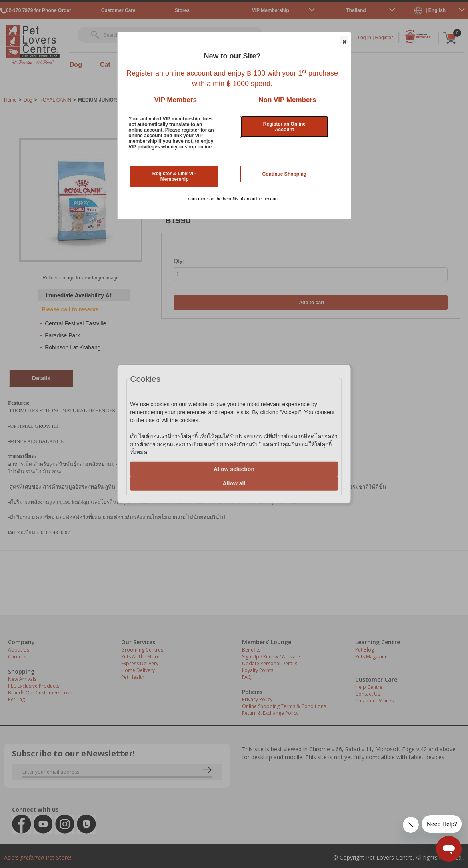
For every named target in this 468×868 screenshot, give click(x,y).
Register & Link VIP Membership (175, 176)
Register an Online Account (284, 127)
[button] (344, 40)
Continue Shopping (285, 174)
